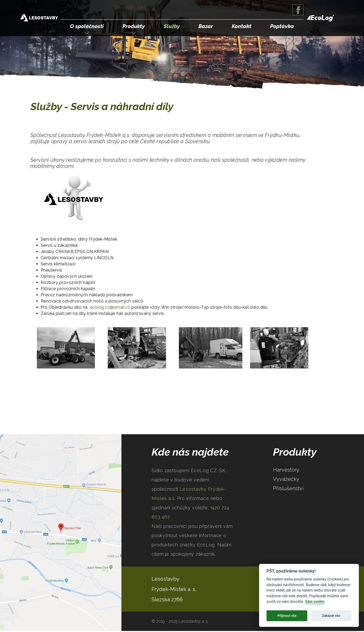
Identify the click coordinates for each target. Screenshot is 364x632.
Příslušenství (288, 488)
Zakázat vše (331, 616)
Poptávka (282, 26)
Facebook (298, 10)
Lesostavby (166, 579)
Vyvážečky (286, 479)
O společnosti (87, 26)
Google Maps (61, 533)
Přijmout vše (287, 616)
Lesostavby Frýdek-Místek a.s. (39, 18)
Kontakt (242, 26)
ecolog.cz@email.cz (110, 307)
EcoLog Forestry (320, 18)
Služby (172, 26)
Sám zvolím (315, 602)
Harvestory (286, 470)
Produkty (134, 26)
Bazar (206, 26)
